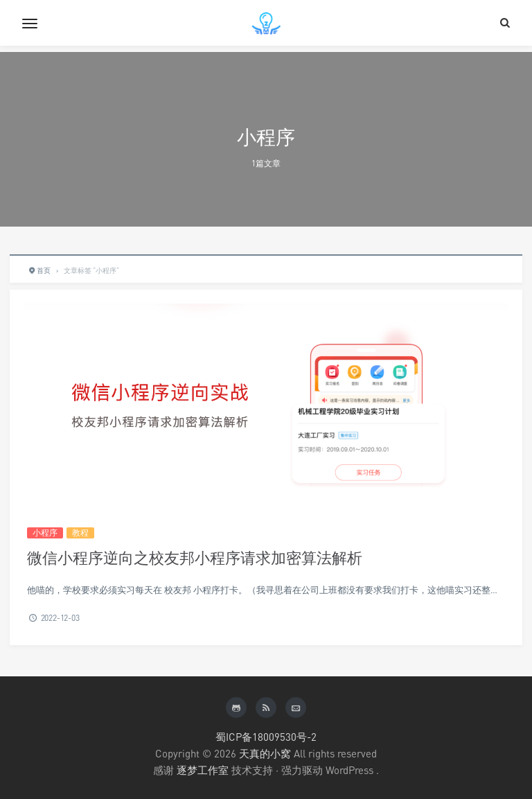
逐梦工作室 (203, 770)
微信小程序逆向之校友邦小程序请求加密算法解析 (195, 557)
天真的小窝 (265, 753)
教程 (80, 533)
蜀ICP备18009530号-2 (266, 737)
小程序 (45, 533)
